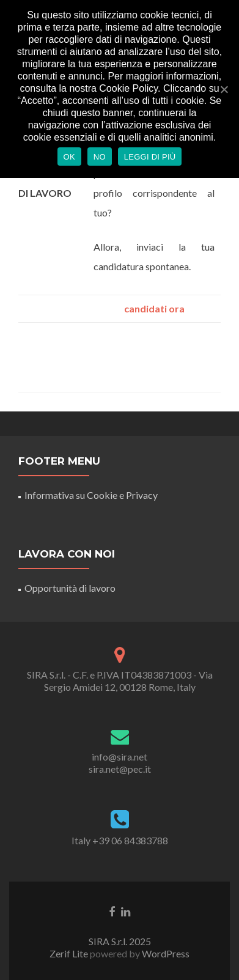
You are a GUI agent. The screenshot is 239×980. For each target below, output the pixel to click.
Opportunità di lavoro (70, 588)
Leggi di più (150, 157)
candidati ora (154, 308)
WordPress (165, 953)
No (100, 157)
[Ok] (224, 89)
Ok (69, 157)
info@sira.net (119, 757)
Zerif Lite (70, 953)
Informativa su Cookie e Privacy (91, 495)
